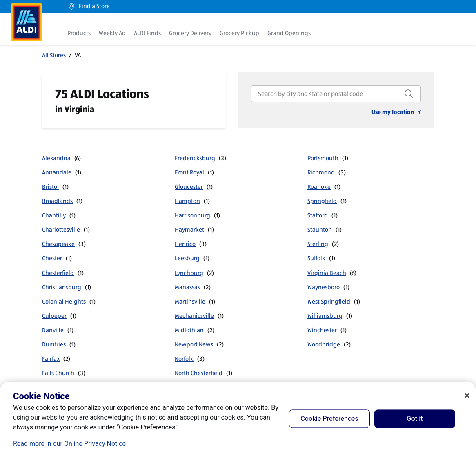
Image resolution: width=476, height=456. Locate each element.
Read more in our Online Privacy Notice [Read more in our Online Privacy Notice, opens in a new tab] (69, 444)
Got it (415, 419)
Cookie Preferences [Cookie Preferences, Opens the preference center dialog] (329, 419)
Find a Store (89, 6)
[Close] (467, 396)
